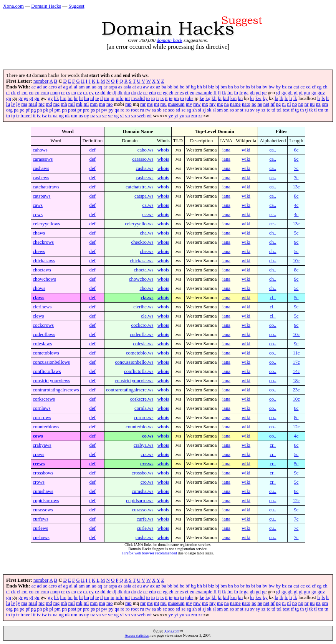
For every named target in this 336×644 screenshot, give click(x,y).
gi (296, 93)
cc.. (273, 215)
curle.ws (145, 528)
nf (273, 104)
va (98, 116)
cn (31, 93)
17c (296, 362)
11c (296, 353)
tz (50, 116)
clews (38, 316)
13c (296, 187)
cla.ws (147, 298)
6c (296, 150)
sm (220, 110)
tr (18, 116)
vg (116, 116)
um (74, 116)
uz (93, 116)
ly (18, 104)
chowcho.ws (141, 279)
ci (8, 93)
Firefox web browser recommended (149, 553)
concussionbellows (51, 362)
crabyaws (42, 445)
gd (258, 93)
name (235, 104)
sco (171, 110)
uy (87, 116)
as (120, 87)
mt (157, 104)
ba (164, 87)
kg (208, 98)
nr (307, 104)
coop (55, 93)
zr (200, 116)
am (82, 87)
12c (296, 427)
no (295, 104)
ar (105, 87)
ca (290, 87)
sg (189, 110)
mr (143, 104)
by (278, 87)
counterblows (46, 427)
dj (114, 93)
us (81, 116)
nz (318, 104)
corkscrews (44, 399)
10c (296, 261)
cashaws (41, 168)
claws (38, 298)
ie (97, 98)
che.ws (146, 251)
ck (13, 93)
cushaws (41, 537)
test (286, 110)
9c (296, 159)
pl (51, 110)
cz (97, 93)
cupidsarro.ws (140, 501)
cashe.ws (145, 178)
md (49, 104)
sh (194, 110)
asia (127, 87)
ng (278, 104)
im (107, 98)
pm (58, 110)
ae (45, 87)
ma (25, 104)
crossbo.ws (143, 473)
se (183, 110)
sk (209, 110)
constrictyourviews (51, 381)
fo (236, 93)
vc (104, 116)
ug (61, 116)
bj (217, 87)
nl (289, 104)
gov (321, 93)
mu (164, 104)
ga (246, 93)
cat (296, 87)
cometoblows (46, 353)
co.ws (148, 436)
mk (79, 104)
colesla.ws (143, 344)
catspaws (41, 196)
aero (53, 87)
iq (153, 98)
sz (264, 110)
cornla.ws (144, 408)
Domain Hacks (46, 6)
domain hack (170, 40)
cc (302, 87)
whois (163, 150)
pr (80, 110)
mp (128, 104)
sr (237, 110)
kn (240, 98)
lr (319, 98)
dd (103, 93)
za (188, 116)
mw (197, 104)
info (120, 98)
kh (214, 98)
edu (152, 93)
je (171, 98)
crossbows (43, 473)
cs (68, 93)
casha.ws (145, 168)
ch (325, 87)
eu (192, 93)
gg (284, 93)
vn (128, 116)
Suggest (76, 6)
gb (252, 93)
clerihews (42, 307)
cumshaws (43, 491)
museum (176, 104)
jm (176, 98)
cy (91, 93)
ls (323, 98)
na (227, 104)
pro (86, 110)
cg (319, 87)
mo (109, 104)
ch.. (273, 233)
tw (44, 116)
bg (193, 87)
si (200, 110)
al (75, 87)
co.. (273, 325)
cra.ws (147, 454)
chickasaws (44, 261)
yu (182, 116)
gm (307, 93)
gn (314, 93)
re (122, 110)
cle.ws (147, 316)
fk (224, 93)
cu (74, 93)
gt (31, 98)
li (290, 98)
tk (311, 110)
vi (122, 116)
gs (26, 98)
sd (178, 110)
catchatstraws (46, 187)
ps (93, 110)
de (109, 93)
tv (39, 116)
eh (171, 93)
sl (214, 110)
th (302, 110)
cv (79, 93)
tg (297, 110)
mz (220, 104)
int (127, 98)
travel (26, 116)
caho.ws (146, 150)
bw (271, 87)
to (8, 116)
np (301, 104)
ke (202, 98)
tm (321, 110)
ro (128, 110)
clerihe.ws (143, 307)
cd (308, 87)
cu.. (273, 491)
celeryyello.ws (139, 224)
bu (259, 87)
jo (182, 98)
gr (21, 98)
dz (140, 93)
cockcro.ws (142, 325)
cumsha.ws (143, 491)
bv (265, 87)
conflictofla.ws (139, 371)
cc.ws (148, 215)
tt (34, 116)
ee (159, 93)
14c (296, 371)
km (233, 98)
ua (55, 116)
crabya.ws (144, 445)
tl (315, 110)
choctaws (42, 270)
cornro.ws (144, 418)
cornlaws (41, 408)
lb (281, 98)
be (182, 87)
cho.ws (146, 288)
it (166, 98)
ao (94, 87)
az (158, 87)
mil (72, 104)
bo (237, 87)
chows (39, 288)
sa (154, 110)
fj (219, 93)
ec (145, 93)
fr (241, 93)
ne (260, 104)
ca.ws (148, 205)
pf (28, 110)
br (242, 87)
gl (301, 93)
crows (39, 482)
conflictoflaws (47, 371)
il (102, 98)
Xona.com (13, 6)
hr (76, 98)
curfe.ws (145, 519)
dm (127, 93)
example (204, 93)
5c (296, 233)
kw (258, 98)
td (273, 110)
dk (120, 93)
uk (67, 116)
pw (104, 110)
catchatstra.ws (139, 187)
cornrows (42, 418)
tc (269, 110)
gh (290, 93)
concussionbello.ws (134, 362)
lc (286, 98)
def (93, 150)
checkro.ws (142, 242)
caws (38, 205)
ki (220, 98)
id (92, 98)
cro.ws (147, 482)
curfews (41, 519)
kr (252, 98)
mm (94, 104)
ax (152, 87)
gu (37, 98)
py (111, 110)
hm (63, 98)
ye (171, 116)
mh (64, 104)
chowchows (44, 279)
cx (86, 93)
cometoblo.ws (140, 353)
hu (87, 98)
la (276, 98)
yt (176, 116)
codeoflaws (44, 334)
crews (39, 464)
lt (327, 98)
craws (38, 454)
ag (66, 87)
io (148, 98)
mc (41, 104)
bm (223, 87)
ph (40, 110)
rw (148, 110)
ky (265, 98)
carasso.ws (143, 159)
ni (284, 104)
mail (33, 104)
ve (110, 116)
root (135, 110)
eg (165, 93)
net (266, 104)
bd (176, 87)
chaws (39, 233)
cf (314, 87)
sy (258, 110)
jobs (189, 98)
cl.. (273, 298)
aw (146, 87)
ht (81, 98)
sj (204, 110)
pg (34, 110)
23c (296, 390)
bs (248, 87)
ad (39, 87)
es (182, 93)
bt (253, 87)
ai (71, 87)
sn (226, 110)
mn (102, 104)
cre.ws (147, 464)
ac (34, 87)
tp (13, 116)
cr (63, 93)
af (60, 87)
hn (70, 98)
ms (150, 104)
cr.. (273, 445)
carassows (43, 159)
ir (158, 98)
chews (39, 251)
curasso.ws (143, 510)
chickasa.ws (142, 261)
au (139, 87)
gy (50, 98)
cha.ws (146, 233)
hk (56, 98)
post (72, 110)
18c (296, 381)
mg (56, 104)
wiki (246, 150)
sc (165, 110)
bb (170, 87)
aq (100, 87)
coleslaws (42, 344)
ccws (38, 215)
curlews (40, 528)
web (142, 116)
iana (226, 150)
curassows (43, 510)
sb (159, 110)
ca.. (273, 150)
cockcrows (43, 325)
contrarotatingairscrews (56, 390)
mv (189, 104)
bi (205, 87)
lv (13, 104)
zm (194, 116)
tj (307, 110)
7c (296, 168)
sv (252, 110)
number (41, 81)
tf (292, 110)
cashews (41, 178)
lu (8, 104)
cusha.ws (145, 537)
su (247, 110)
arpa (113, 87)
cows (38, 436)
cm (25, 93)
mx (205, 104)
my (212, 104)
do (134, 93)
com (45, 93)
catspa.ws (144, 196)
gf (278, 93)
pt (98, 110)
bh (199, 87)
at (134, 87)
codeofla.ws (142, 334)
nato (246, 104)
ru (142, 110)
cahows (40, 150)
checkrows (43, 242)
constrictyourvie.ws (134, 381)
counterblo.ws (139, 427)
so (232, 110)
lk (295, 98)
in (113, 98)
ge (264, 93)
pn (64, 110)
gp (9, 98)
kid (226, 98)
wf (149, 116)
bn (231, 87)
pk (46, 110)
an (88, 87)
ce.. (273, 224)
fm (230, 93)
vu (134, 116)
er (177, 93)
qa (117, 110)
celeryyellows (46, 224)
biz (211, 87)
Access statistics (137, 635)
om (325, 104)
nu (312, 104)
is (162, 98)
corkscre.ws (142, 399)
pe (22, 110)
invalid (138, 98)
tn (326, 110)
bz (284, 87)
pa (16, 110)
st (242, 110)
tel (279, 110)
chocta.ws (144, 270)
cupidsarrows (46, 501)
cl (19, 93)
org (9, 110)
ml (86, 104)
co (37, 93)
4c (296, 205)
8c (296, 196)
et (187, 93)
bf (188, 87)
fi (215, 93)
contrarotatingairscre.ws (130, 390)
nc (254, 104)
